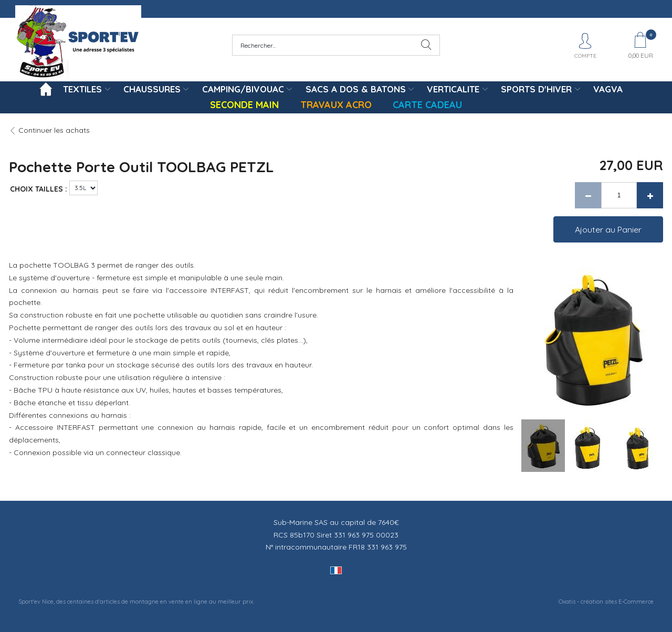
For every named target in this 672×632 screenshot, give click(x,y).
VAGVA (608, 89)
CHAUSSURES (152, 89)
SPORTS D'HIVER (536, 89)
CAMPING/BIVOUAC (243, 89)
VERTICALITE (453, 89)
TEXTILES (82, 89)
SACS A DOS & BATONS (356, 89)
